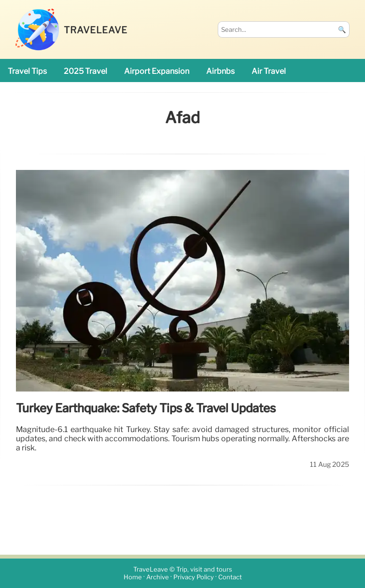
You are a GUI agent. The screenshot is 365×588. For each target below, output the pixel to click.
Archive (158, 577)
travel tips (27, 71)
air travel (269, 71)
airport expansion (157, 71)
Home (133, 577)
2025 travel (85, 71)
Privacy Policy (194, 577)
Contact (230, 577)
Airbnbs (220, 71)
